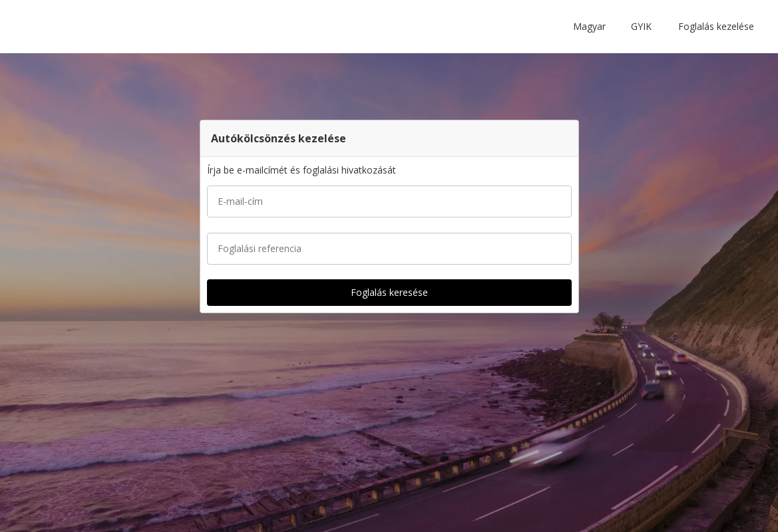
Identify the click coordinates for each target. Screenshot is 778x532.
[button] (592, 27)
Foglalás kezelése (716, 26)
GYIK (641, 26)
